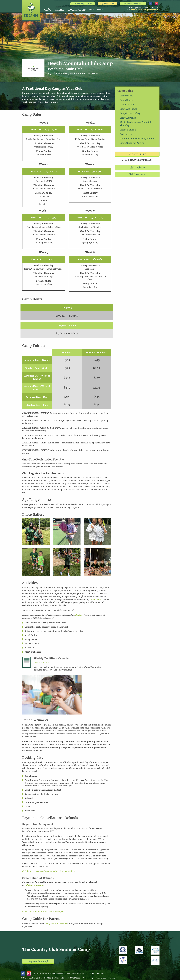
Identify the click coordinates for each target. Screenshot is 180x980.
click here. (79, 615)
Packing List (126, 134)
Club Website (137, 168)
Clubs (48, 10)
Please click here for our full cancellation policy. (44, 911)
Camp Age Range (128, 109)
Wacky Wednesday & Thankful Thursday (135, 124)
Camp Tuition (127, 104)
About (91, 10)
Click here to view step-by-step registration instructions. (49, 871)
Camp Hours (126, 100)
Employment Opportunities (133, 4)
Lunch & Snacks (128, 130)
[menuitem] (49, 10)
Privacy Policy (88, 978)
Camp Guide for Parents (132, 143)
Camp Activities (128, 118)
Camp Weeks (126, 96)
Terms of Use (101, 978)
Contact (100, 10)
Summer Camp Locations (83, 4)
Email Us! (154, 10)
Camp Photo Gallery (130, 113)
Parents (59, 10)
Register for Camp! (107, 4)
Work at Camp (77, 10)
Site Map (112, 978)
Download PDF (42, 662)
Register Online (137, 154)
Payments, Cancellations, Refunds (137, 139)
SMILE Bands (95, 599)
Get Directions (137, 174)
